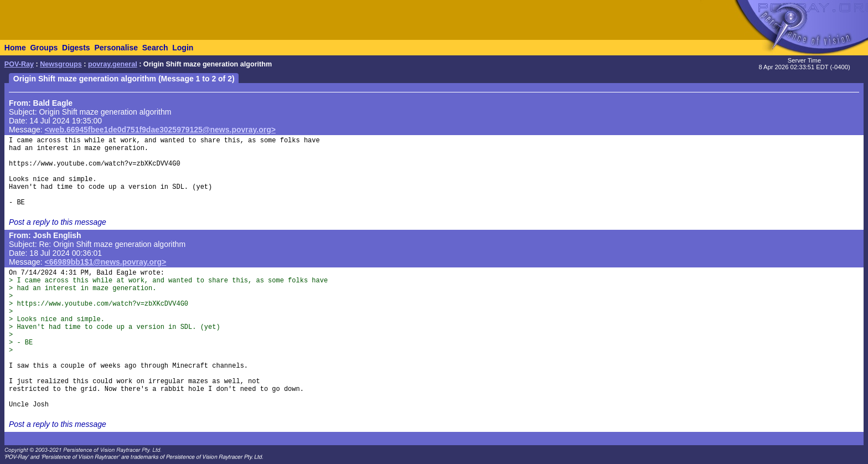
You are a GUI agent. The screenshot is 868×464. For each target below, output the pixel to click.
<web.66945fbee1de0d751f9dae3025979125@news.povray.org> (160, 130)
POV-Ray (19, 64)
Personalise (116, 48)
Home (15, 48)
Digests (76, 48)
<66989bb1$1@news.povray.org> (106, 262)
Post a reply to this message (58, 222)
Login (183, 48)
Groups (44, 48)
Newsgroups (61, 64)
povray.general (113, 64)
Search (155, 48)
